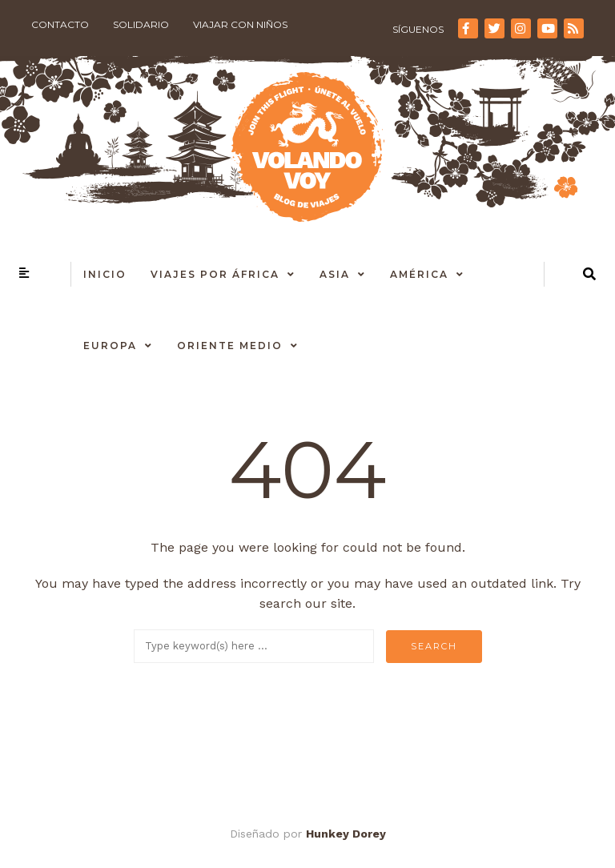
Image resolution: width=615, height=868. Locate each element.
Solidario (141, 24)
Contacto (60, 24)
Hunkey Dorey (346, 834)
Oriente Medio (230, 346)
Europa (110, 346)
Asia (335, 274)
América (419, 274)
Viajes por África (215, 274)
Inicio (105, 274)
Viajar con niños (240, 24)
